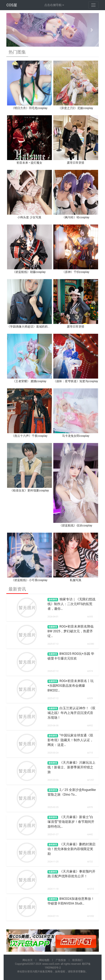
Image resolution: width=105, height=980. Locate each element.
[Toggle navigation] (93, 5)
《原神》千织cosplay (76, 272)
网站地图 (44, 960)
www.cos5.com (51, 964)
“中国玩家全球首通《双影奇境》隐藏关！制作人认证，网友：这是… (70, 740)
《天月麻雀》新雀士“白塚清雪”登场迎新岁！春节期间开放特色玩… (71, 822)
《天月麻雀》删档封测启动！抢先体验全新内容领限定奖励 (71, 849)
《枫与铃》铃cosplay (76, 217)
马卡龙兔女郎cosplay (76, 436)
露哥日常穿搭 (76, 163)
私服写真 (76, 580)
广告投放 (61, 960)
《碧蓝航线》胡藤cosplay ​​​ (29, 272)
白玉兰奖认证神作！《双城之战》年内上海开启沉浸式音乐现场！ (71, 713)
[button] (13, 30)
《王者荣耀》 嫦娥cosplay (29, 381)
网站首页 (28, 960)
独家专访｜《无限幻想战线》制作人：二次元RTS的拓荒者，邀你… (71, 604)
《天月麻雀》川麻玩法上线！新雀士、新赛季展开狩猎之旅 (71, 767)
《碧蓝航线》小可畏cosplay (29, 580)
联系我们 (77, 960)
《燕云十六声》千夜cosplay (29, 436)
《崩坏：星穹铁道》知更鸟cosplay (76, 381)
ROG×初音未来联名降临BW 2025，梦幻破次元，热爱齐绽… (71, 631)
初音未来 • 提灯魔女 (29, 163)
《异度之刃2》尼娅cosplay (76, 108)
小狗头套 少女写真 (29, 217)
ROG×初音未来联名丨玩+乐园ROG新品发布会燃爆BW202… (71, 686)
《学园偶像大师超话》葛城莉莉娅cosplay (34, 327)
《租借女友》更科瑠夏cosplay (29, 490)
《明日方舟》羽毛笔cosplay (29, 108)
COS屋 (12, 5)
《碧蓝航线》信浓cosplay (76, 525)
